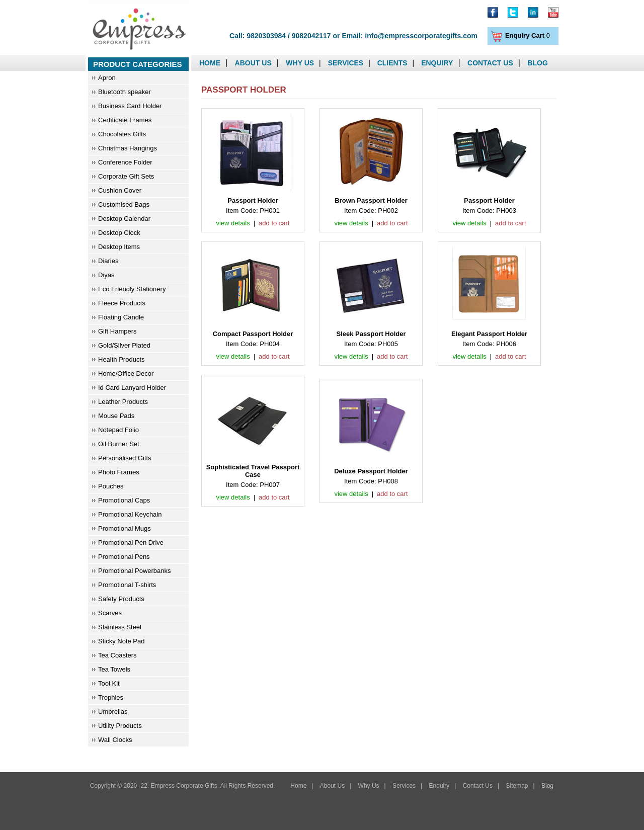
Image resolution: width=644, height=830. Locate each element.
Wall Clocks (115, 740)
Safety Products (121, 599)
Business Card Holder (130, 106)
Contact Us (490, 63)
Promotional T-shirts (127, 585)
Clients (392, 63)
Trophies (111, 697)
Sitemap (517, 786)
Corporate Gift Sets (126, 176)
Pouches (111, 486)
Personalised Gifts (125, 458)
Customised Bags (124, 204)
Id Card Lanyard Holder (132, 388)
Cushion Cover (120, 190)
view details (233, 223)
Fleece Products (122, 303)
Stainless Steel (120, 627)
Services (346, 63)
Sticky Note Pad (122, 641)
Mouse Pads (116, 416)
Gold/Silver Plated (124, 345)
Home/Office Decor (126, 373)
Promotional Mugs (125, 528)
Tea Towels (114, 669)
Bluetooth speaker (125, 92)
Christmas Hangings (128, 148)
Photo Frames (119, 472)
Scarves (110, 613)
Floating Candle (121, 317)
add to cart (274, 223)
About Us (253, 63)
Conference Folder (125, 162)
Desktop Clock (119, 233)
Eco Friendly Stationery (132, 289)
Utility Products (120, 726)
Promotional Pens (124, 557)
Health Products (122, 359)
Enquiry (437, 63)
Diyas (106, 275)
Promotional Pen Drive (131, 543)
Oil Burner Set (119, 444)
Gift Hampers (117, 331)
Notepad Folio (118, 430)
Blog (537, 63)
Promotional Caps (124, 500)
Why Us (300, 63)
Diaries (108, 261)
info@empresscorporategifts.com (421, 36)
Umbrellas (113, 712)
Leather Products (123, 402)
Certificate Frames (125, 120)
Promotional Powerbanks (135, 571)
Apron (107, 78)
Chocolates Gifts (122, 134)
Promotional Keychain (130, 514)
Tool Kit (109, 683)
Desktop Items (119, 247)
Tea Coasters (117, 655)
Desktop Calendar (124, 219)
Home (210, 63)
